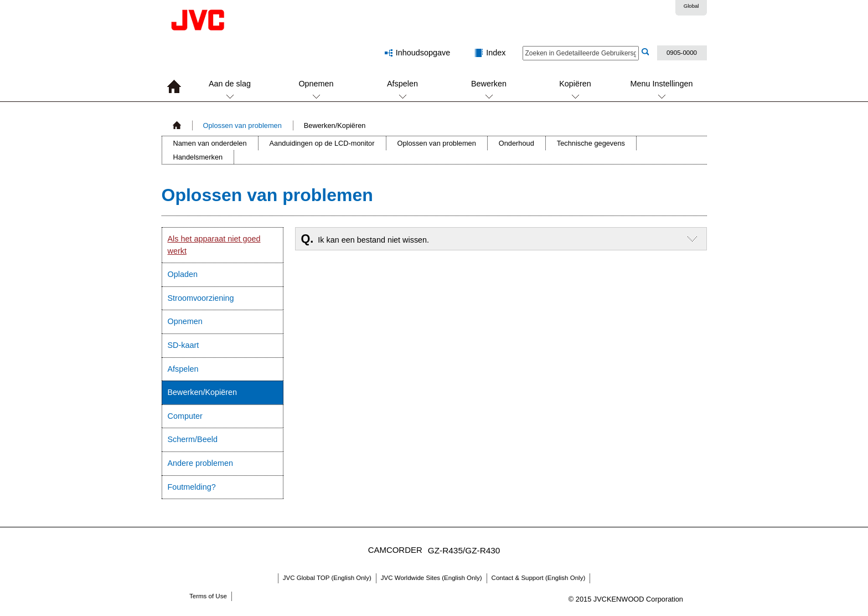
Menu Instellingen (662, 84)
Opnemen (316, 84)
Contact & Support (539, 578)
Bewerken (489, 84)
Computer (185, 416)
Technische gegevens (591, 143)
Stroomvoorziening (201, 298)
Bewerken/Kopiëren (203, 392)
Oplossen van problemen (242, 125)
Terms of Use (208, 596)
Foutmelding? (192, 487)
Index (496, 53)
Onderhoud (516, 143)
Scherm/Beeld (193, 439)
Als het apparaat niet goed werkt (214, 245)
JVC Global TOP (327, 578)
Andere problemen (200, 463)
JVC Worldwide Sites (432, 578)
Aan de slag (230, 84)
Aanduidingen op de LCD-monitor (322, 143)
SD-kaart (184, 345)
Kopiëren (575, 84)
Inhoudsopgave (423, 53)
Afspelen (402, 84)
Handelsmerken (198, 157)
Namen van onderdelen (210, 143)
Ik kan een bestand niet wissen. (365, 238)
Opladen (183, 274)
